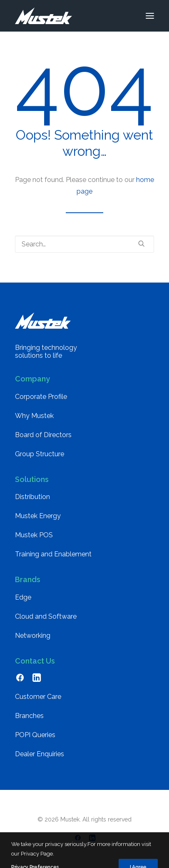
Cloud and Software (46, 616)
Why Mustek (34, 416)
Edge (23, 597)
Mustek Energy (38, 516)
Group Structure (40, 454)
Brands (28, 579)
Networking (33, 636)
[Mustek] (43, 16)
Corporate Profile (41, 397)
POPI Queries (35, 735)
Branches (29, 716)
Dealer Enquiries (40, 754)
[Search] (84, 244)
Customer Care (38, 697)
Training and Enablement (53, 554)
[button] (150, 16)
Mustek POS (34, 535)
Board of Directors (43, 435)
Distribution (32, 497)
